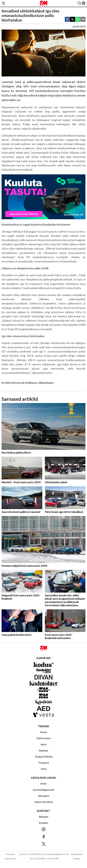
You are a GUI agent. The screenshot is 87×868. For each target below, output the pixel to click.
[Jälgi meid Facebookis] (43, 837)
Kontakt (43, 823)
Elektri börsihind (44, 802)
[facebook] (67, 20)
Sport (44, 744)
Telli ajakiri (43, 796)
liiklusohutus (46, 383)
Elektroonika (43, 738)
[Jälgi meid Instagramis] (43, 829)
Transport (43, 763)
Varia (44, 769)
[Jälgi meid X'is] (43, 844)
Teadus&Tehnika (44, 756)
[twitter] (72, 20)
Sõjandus (43, 750)
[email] (83, 20)
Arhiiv (43, 783)
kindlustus (31, 383)
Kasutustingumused (43, 790)
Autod (43, 732)
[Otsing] (79, 3)
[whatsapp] (78, 20)
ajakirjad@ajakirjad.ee (58, 854)
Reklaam (44, 817)
